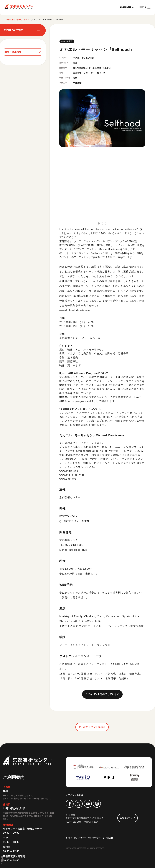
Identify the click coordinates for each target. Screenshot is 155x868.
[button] (99, 223)
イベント (27, 20)
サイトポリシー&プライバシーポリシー (85, 838)
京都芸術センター (19, 6)
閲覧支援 (109, 838)
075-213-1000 (75, 822)
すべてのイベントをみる (92, 727)
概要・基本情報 (13, 52)
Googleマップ (128, 818)
